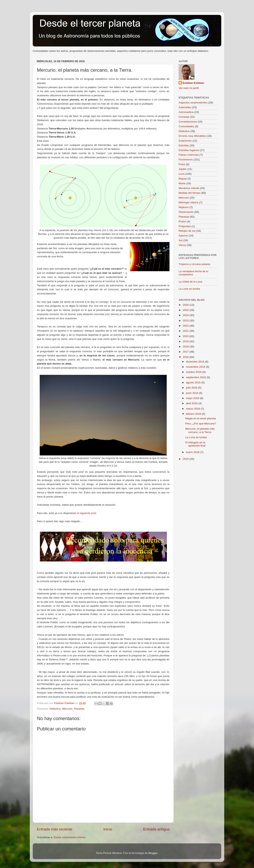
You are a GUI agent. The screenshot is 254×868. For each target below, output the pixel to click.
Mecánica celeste (189, 188)
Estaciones (185, 141)
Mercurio (67, 709)
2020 (186, 336)
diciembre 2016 (195, 362)
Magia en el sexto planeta (201, 418)
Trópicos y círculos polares (194, 264)
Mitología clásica (189, 202)
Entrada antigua (156, 829)
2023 (186, 321)
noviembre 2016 (196, 367)
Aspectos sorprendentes (193, 103)
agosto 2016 (194, 382)
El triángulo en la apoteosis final (195, 444)
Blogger (153, 853)
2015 (186, 459)
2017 (186, 352)
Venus (182, 245)
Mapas (183, 179)
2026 (186, 305)
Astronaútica (186, 112)
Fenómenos (186, 160)
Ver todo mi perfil (189, 88)
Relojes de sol (187, 231)
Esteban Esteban (193, 83)
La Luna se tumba (189, 289)
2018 (186, 347)
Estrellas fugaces (189, 150)
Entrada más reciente (55, 829)
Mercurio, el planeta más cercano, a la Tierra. (200, 430)
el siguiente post (87, 513)
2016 (186, 357)
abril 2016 (192, 403)
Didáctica (55, 709)
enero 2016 (193, 452)
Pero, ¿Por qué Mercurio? (201, 424)
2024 (186, 315)
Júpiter (183, 169)
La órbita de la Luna (190, 282)
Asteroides (185, 107)
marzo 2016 (193, 409)
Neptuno (184, 207)
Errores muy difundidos (192, 136)
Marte (182, 183)
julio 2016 (192, 388)
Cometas (184, 117)
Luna (182, 174)
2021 (186, 331)
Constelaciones (188, 122)
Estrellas (184, 145)
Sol (181, 240)
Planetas (79, 709)
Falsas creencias (189, 155)
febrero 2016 (194, 414)
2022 (186, 326)
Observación (186, 212)
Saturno (183, 236)
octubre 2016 (194, 372)
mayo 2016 (193, 398)
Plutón (182, 221)
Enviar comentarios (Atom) (70, 837)
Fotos (182, 164)
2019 (186, 341)
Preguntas (185, 226)
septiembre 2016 (196, 377)
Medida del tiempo (190, 193)
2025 (186, 310)
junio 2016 (192, 393)
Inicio (108, 829)
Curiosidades (186, 126)
